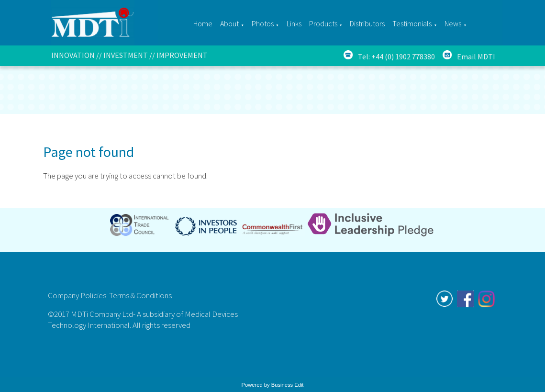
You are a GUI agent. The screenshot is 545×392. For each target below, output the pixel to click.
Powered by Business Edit (273, 385)
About (229, 23)
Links (294, 23)
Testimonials (412, 23)
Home (203, 23)
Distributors (367, 23)
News (453, 23)
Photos (263, 23)
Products (323, 23)
